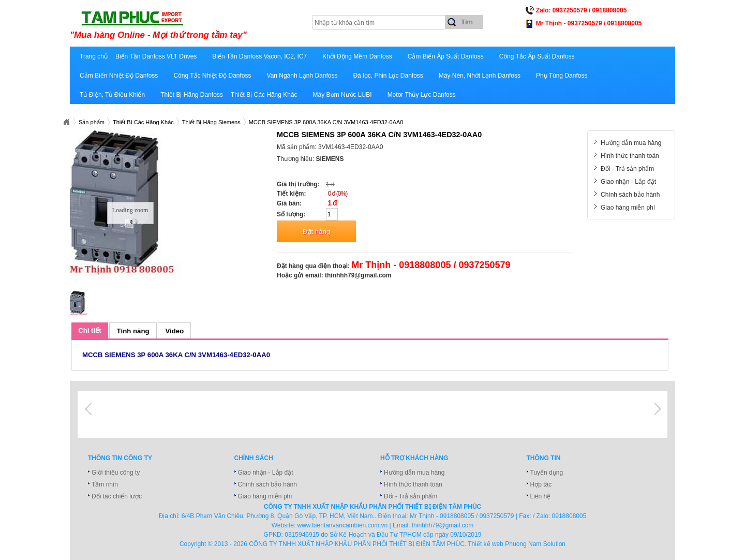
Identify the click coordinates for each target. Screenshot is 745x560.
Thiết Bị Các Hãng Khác (264, 95)
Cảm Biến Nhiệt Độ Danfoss (119, 76)
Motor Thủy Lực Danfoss (422, 95)
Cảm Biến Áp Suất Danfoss (446, 56)
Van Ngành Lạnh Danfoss (302, 76)
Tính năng (133, 331)
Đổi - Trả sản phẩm (627, 169)
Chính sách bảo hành (630, 195)
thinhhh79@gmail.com (358, 275)
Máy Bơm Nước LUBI (342, 95)
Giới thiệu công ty (116, 473)
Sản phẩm (92, 122)
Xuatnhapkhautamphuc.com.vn (66, 122)
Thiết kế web (486, 544)
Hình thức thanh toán (630, 156)
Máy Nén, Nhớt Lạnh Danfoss (480, 76)
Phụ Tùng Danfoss (562, 76)
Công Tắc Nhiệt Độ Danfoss (212, 76)
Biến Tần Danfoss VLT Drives (156, 56)
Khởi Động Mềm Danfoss (357, 56)
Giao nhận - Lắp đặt (628, 182)
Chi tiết (90, 330)
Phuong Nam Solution (535, 544)
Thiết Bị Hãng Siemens (211, 122)
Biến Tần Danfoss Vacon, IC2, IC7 (259, 56)
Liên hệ (541, 496)
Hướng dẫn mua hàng (631, 143)
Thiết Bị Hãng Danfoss (192, 95)
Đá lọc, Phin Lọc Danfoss (388, 76)
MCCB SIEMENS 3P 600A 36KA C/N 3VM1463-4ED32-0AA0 (326, 122)
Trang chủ (94, 56)
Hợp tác (541, 484)
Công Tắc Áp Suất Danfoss (537, 56)
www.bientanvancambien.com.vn (343, 525)
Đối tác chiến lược (117, 496)
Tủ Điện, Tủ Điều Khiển (112, 95)
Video (175, 331)
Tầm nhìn (105, 484)
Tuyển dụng (547, 473)
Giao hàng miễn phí (628, 208)
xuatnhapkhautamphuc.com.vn (198, 24)
